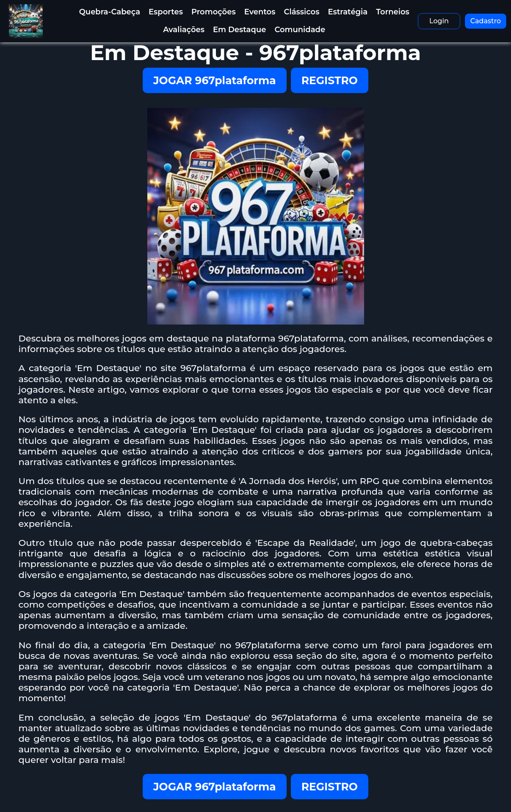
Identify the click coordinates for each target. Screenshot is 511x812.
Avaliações (184, 30)
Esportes (166, 12)
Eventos (260, 12)
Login (439, 21)
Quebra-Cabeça (110, 12)
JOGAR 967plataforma (215, 80)
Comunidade (300, 30)
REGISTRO (330, 80)
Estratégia (348, 12)
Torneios (393, 12)
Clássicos (302, 12)
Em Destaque (239, 30)
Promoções (214, 12)
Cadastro (486, 21)
